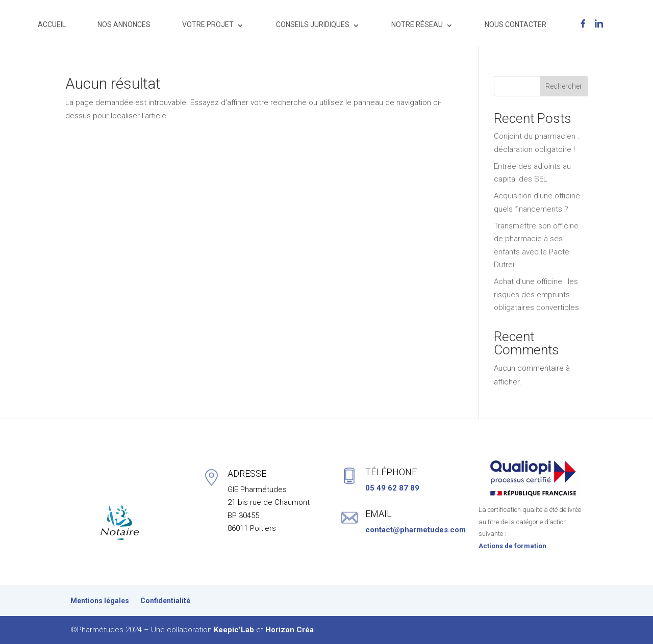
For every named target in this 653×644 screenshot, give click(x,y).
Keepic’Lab (234, 630)
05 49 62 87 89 (392, 488)
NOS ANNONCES (124, 24)
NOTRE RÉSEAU (417, 24)
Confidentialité (165, 601)
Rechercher (564, 86)
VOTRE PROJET (208, 24)
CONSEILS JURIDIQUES (313, 24)
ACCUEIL (52, 24)
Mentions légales (100, 601)
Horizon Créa (290, 630)
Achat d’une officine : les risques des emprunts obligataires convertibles (536, 294)
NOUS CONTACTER (516, 24)
